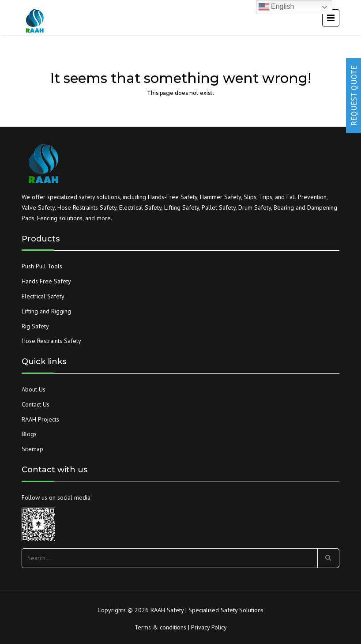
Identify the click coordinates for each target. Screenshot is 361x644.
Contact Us (36, 404)
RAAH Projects (40, 419)
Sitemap (32, 449)
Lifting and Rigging (46, 311)
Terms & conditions (160, 627)
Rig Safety (35, 326)
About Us (34, 389)
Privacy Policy (209, 627)
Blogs (29, 434)
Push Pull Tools (42, 266)
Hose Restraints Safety (51, 341)
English (276, 7)
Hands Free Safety (46, 281)
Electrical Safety (43, 296)
